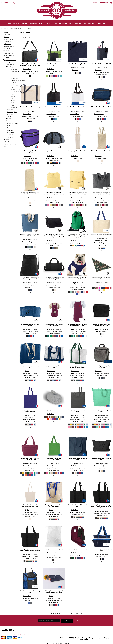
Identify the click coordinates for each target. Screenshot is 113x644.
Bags (5, 146)
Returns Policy (17, 634)
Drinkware (7, 142)
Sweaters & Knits (9, 46)
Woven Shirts (8, 48)
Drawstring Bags (12, 112)
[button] (14, 3)
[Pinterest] (80, 621)
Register (104, 3)
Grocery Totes (15, 92)
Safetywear (11, 132)
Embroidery (27, 69)
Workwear (10, 135)
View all (6, 32)
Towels (9, 119)
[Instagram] (84, 621)
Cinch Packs (14, 83)
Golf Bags (13, 89)
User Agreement (6, 634)
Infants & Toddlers (10, 55)
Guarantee (26, 634)
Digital (99, 68)
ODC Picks (7, 35)
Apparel (6, 139)
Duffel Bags (11, 110)
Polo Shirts (7, 44)
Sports (9, 126)
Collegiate (10, 137)
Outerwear (7, 51)
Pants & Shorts (9, 53)
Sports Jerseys (8, 39)
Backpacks (11, 65)
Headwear (7, 58)
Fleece (9, 128)
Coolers (13, 94)
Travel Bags (14, 69)
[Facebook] (77, 621)
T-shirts (6, 37)
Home (2, 28)
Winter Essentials (13, 123)
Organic (13, 105)
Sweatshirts (8, 42)
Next (68, 613)
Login (95, 3)
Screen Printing (27, 71)
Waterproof (14, 107)
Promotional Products (11, 144)
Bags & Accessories (17, 28)
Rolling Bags (14, 78)
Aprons (9, 62)
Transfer (27, 73)
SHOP (7, 28)
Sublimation (51, 371)
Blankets (10, 121)
